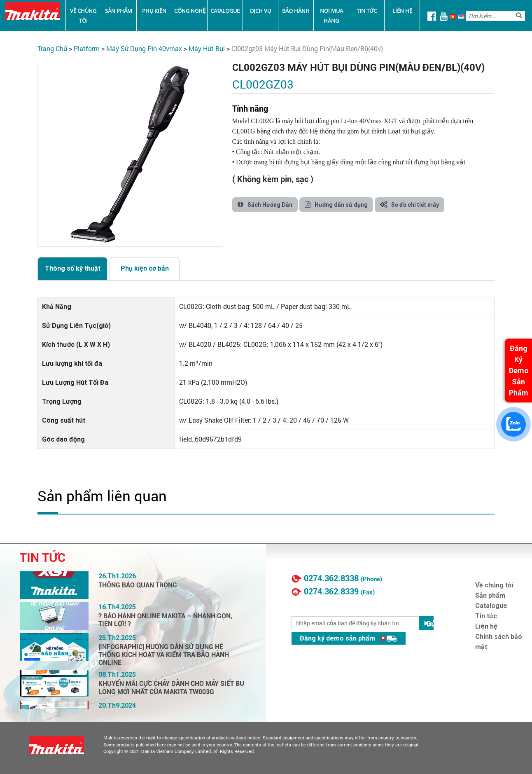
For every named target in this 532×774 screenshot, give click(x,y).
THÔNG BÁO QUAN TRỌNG (138, 585)
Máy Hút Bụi (207, 48)
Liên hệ (402, 11)
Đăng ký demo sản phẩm (349, 638)
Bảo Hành (296, 11)
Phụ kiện (154, 11)
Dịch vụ (260, 11)
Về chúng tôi (83, 16)
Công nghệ (190, 11)
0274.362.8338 (331, 578)
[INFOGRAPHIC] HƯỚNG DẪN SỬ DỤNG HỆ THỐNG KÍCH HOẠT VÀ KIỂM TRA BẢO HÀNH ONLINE (164, 655)
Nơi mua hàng (331, 16)
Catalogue (225, 11)
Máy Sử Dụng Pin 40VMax (144, 48)
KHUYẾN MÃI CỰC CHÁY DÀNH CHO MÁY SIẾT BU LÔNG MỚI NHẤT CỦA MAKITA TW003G (171, 687)
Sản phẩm (119, 11)
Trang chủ (52, 48)
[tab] (72, 269)
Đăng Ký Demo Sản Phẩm (519, 371)
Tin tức (367, 11)
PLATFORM (87, 48)
